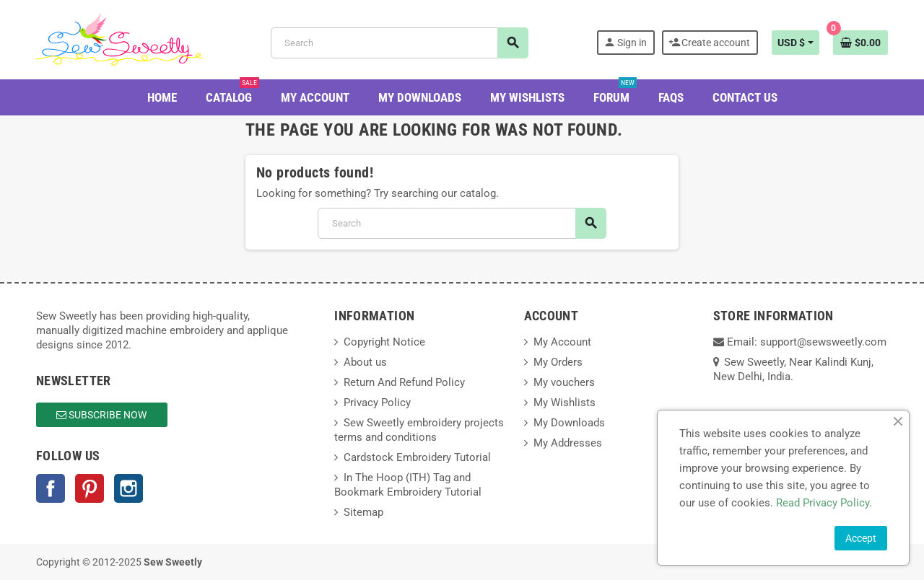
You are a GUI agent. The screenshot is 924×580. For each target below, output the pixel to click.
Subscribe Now (101, 415)
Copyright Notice (384, 342)
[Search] (399, 43)
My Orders (558, 362)
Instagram (128, 488)
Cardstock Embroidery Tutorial (417, 457)
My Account (562, 342)
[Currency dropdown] (796, 43)
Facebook (51, 488)
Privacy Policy (377, 403)
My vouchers (564, 382)
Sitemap (363, 512)
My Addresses (568, 443)
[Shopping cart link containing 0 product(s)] (860, 43)
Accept (861, 538)
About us (365, 362)
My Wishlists (565, 403)
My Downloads (569, 423)
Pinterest (90, 488)
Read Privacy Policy (823, 503)
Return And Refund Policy (404, 382)
